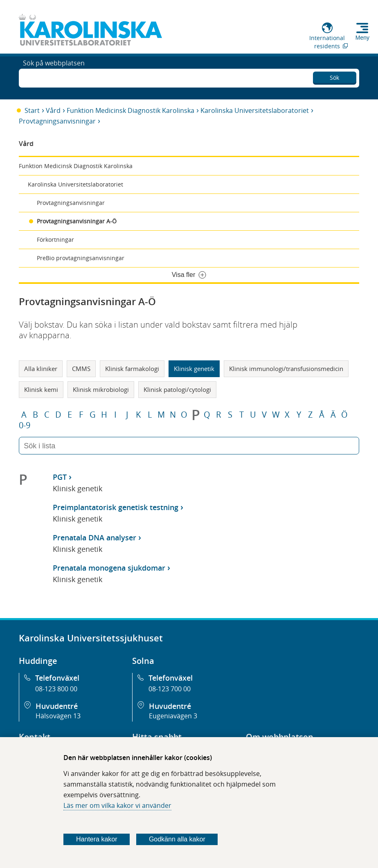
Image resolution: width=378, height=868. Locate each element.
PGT (60, 477)
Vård (53, 110)
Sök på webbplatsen (54, 77)
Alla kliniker (41, 369)
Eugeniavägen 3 (173, 716)
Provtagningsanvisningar (57, 121)
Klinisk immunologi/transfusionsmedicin (286, 369)
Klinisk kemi (41, 389)
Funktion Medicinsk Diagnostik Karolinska (130, 110)
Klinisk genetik (194, 369)
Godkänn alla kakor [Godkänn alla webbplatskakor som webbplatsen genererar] (177, 839)
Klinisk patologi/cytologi (177, 389)
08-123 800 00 (56, 689)
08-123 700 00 (170, 689)
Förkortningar (55, 239)
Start (32, 110)
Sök (334, 76)
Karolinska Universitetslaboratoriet (255, 110)
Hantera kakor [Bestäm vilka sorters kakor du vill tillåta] (97, 839)
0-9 (25, 425)
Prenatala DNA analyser (94, 537)
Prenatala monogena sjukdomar (109, 568)
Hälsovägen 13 (58, 716)
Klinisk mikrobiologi (101, 389)
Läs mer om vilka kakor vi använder (117, 805)
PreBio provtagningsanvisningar (81, 258)
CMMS (81, 369)
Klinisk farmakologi (132, 369)
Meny (362, 38)
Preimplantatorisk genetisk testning (116, 507)
